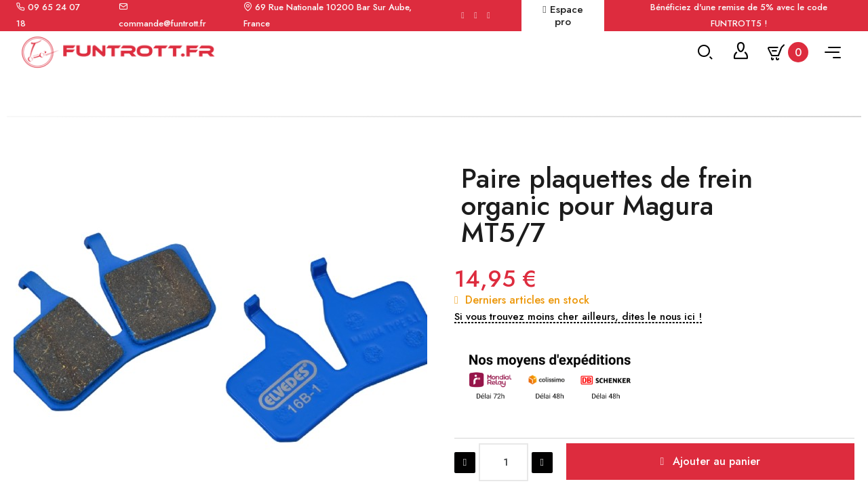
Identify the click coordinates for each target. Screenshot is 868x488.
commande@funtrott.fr (162, 23)
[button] (578, 408)
